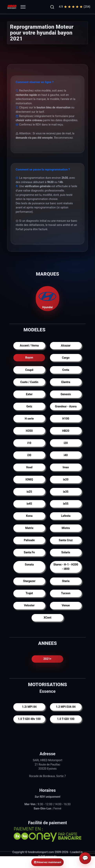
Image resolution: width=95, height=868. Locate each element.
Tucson (66, 593)
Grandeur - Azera (66, 407)
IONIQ (29, 480)
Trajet (29, 593)
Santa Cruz (66, 540)
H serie (29, 419)
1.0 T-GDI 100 (66, 719)
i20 (66, 443)
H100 (66, 419)
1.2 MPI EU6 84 (66, 707)
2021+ (47, 659)
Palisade (29, 540)
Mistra (66, 528)
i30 (29, 455)
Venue (66, 605)
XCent (47, 618)
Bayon (29, 358)
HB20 (66, 431)
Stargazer (29, 581)
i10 (29, 443)
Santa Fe (29, 552)
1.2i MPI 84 (29, 707)
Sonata (29, 565)
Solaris (66, 552)
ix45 (29, 504)
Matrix (29, 528)
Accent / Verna (29, 346)
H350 (29, 431)
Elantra (66, 382)
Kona (29, 516)
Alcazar (66, 346)
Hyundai (48, 298)
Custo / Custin (29, 382)
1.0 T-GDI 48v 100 (29, 719)
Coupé (29, 370)
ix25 (29, 492)
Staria (66, 581)
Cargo (66, 358)
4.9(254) (75, 7)
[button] (52, 7)
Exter (29, 394)
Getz (29, 407)
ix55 (66, 504)
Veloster (29, 605)
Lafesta (66, 516)
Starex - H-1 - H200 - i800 (66, 567)
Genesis (66, 394)
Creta (66, 370)
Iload (29, 467)
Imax (66, 467)
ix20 (66, 480)
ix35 (66, 492)
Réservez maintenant (48, 862)
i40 (66, 455)
